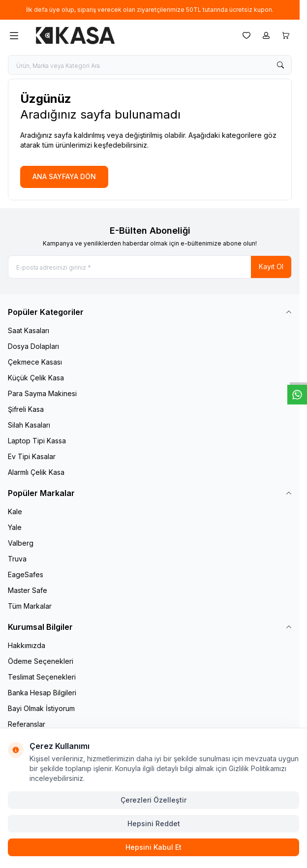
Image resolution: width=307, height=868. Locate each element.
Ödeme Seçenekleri (41, 661)
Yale (15, 527)
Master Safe (28, 590)
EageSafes (26, 574)
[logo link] (75, 35)
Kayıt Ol (271, 266)
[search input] (150, 65)
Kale (15, 511)
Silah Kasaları (29, 425)
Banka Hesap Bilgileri (42, 693)
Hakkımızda (27, 645)
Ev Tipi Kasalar (32, 456)
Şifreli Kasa (26, 409)
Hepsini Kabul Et (153, 847)
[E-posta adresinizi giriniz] (150, 267)
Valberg (21, 543)
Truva (17, 559)
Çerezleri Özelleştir (153, 800)
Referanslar (27, 724)
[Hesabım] (266, 35)
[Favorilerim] (246, 35)
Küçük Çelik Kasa (36, 378)
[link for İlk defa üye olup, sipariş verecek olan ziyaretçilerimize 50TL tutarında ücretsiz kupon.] (150, 10)
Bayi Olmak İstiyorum (41, 708)
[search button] (280, 65)
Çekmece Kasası (35, 362)
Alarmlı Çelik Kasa (36, 472)
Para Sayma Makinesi (42, 393)
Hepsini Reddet (154, 823)
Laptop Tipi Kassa (37, 441)
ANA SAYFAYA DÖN (64, 176)
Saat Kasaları (29, 330)
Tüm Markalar (30, 606)
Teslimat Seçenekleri (42, 677)
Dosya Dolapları (33, 346)
